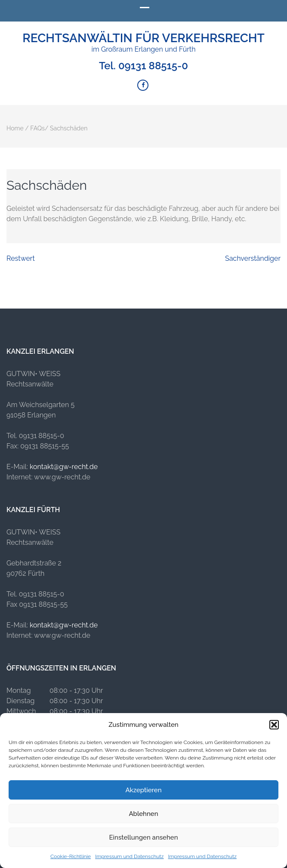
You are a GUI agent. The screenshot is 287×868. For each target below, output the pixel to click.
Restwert (21, 258)
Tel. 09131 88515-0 (143, 66)
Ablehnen (143, 814)
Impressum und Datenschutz (129, 856)
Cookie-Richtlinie (71, 856)
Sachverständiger (253, 258)
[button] (274, 725)
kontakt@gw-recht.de (64, 467)
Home (15, 128)
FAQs (37, 128)
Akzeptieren (143, 790)
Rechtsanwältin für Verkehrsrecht (143, 38)
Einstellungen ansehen (144, 837)
